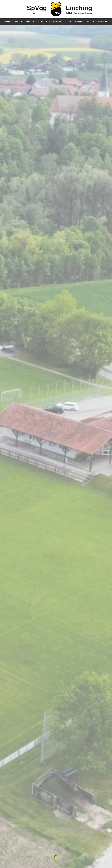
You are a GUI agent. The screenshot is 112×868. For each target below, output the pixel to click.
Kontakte (103, 22)
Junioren (42, 22)
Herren (30, 22)
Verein (19, 22)
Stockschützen (55, 22)
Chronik (90, 22)
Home (8, 22)
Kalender (79, 22)
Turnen (68, 22)
